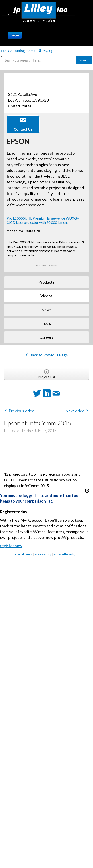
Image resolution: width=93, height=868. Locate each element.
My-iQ (45, 51)
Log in (15, 35)
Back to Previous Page (46, 355)
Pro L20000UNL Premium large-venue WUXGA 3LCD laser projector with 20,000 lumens (43, 220)
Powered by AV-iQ (65, 554)
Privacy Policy (43, 554)
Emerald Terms (23, 554)
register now (11, 546)
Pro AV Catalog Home (19, 51)
